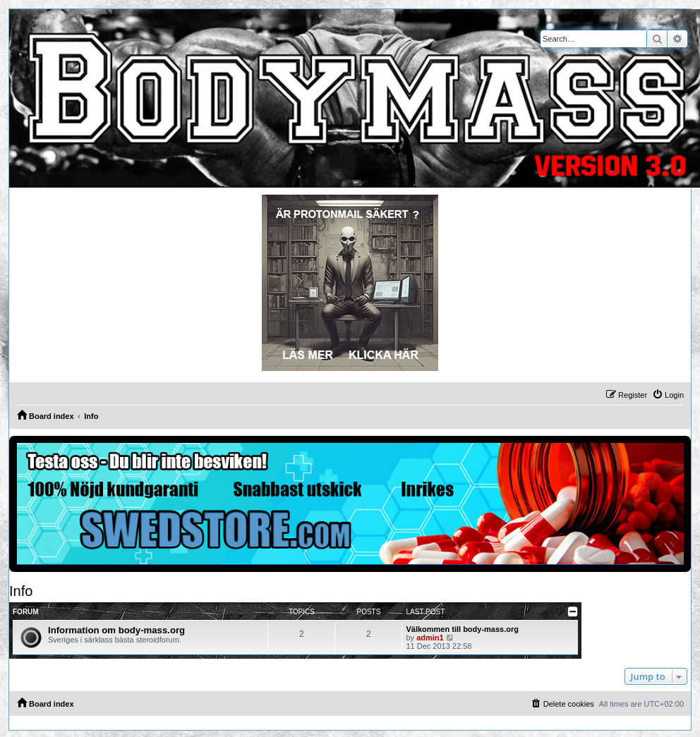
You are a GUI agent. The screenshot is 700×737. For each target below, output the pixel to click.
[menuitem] (668, 395)
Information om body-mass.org (116, 630)
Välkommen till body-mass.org (462, 629)
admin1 (430, 638)
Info (21, 591)
